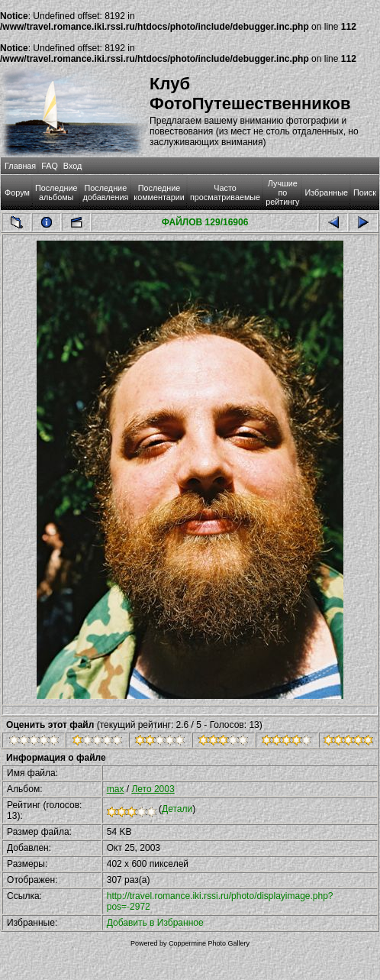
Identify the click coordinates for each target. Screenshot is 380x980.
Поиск (365, 192)
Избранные (326, 192)
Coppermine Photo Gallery (209, 943)
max (116, 789)
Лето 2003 (153, 789)
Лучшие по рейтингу (282, 192)
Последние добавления (105, 192)
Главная (20, 166)
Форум (17, 192)
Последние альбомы (56, 192)
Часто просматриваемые (225, 192)
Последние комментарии (159, 192)
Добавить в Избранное (155, 923)
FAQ (50, 166)
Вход (72, 166)
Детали (177, 809)
